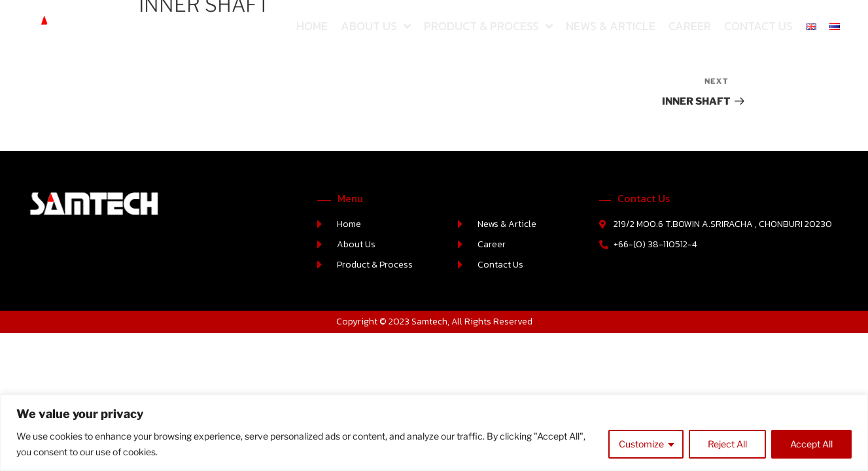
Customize (641, 444)
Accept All (811, 444)
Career (690, 26)
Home (312, 26)
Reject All (727, 444)
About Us (376, 26)
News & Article (611, 26)
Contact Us (758, 26)
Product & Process (488, 26)
